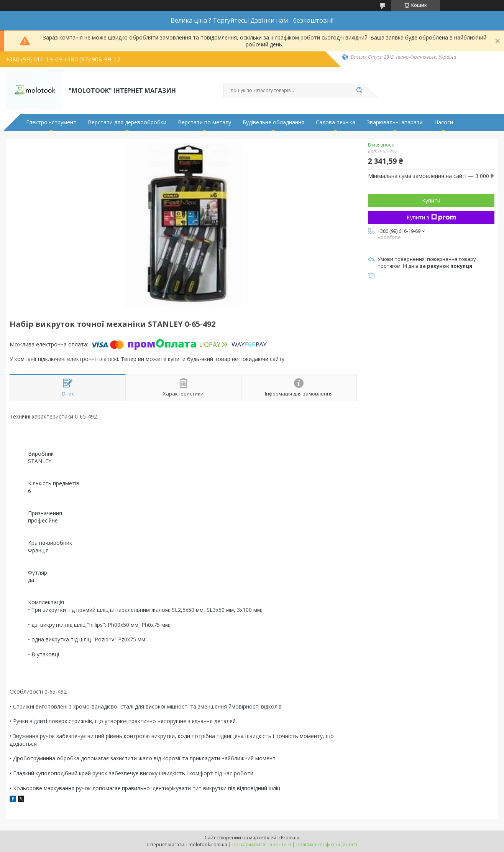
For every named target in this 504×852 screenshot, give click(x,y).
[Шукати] (360, 91)
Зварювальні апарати (395, 122)
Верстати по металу (204, 122)
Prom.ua (290, 838)
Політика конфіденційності (327, 845)
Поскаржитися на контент (262, 845)
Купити (431, 200)
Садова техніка (336, 122)
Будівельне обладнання (273, 122)
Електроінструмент (51, 122)
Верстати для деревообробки (127, 122)
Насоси (444, 122)
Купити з (431, 217)
